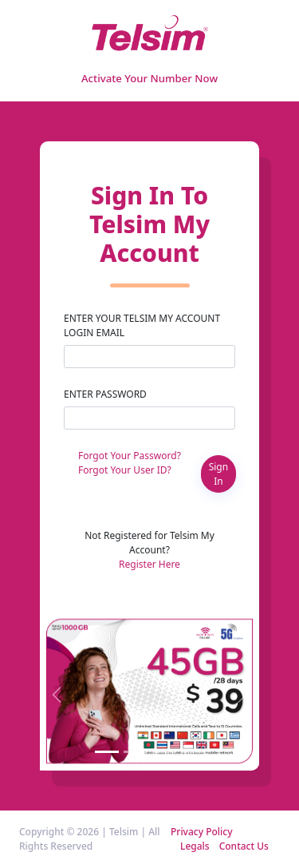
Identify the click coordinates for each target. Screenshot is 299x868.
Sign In (218, 474)
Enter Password (105, 394)
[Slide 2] (136, 752)
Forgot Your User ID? (125, 470)
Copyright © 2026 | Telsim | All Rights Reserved (90, 839)
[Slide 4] (193, 752)
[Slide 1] (107, 752)
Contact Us (244, 846)
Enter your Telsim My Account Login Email (142, 325)
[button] (56, 691)
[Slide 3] (164, 752)
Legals (195, 846)
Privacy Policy (202, 832)
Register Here (149, 564)
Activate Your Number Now (149, 78)
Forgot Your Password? (130, 456)
